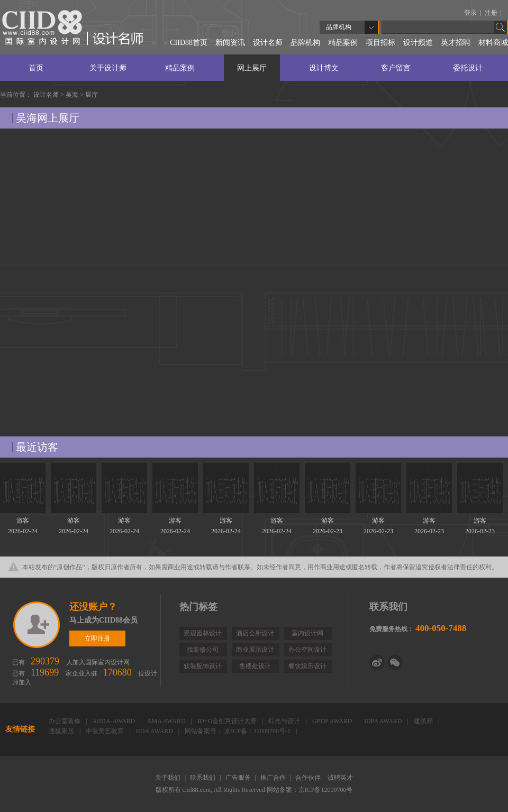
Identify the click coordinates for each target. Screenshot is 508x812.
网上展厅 (252, 68)
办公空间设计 (307, 650)
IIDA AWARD (155, 731)
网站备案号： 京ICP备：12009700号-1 (238, 731)
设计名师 (268, 43)
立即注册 (37, 625)
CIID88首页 (189, 43)
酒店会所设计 (255, 633)
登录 (471, 13)
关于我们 (169, 778)
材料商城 (493, 43)
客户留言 (396, 68)
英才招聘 (456, 43)
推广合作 (274, 778)
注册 (492, 13)
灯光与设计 (285, 721)
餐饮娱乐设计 (307, 666)
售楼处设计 (255, 666)
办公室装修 (65, 721)
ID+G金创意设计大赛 (228, 721)
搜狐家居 (62, 731)
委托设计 (468, 68)
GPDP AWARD (333, 721)
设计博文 (324, 68)
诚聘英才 (340, 778)
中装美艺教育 (106, 731)
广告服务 (239, 778)
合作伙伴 (309, 778)
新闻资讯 (230, 43)
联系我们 (203, 778)
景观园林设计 (203, 633)
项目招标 (380, 43)
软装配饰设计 (203, 666)
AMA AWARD (167, 721)
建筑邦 (424, 721)
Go (501, 27)
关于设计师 (108, 68)
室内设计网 (307, 633)
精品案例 (343, 43)
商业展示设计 (255, 650)
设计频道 (418, 43)
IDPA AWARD (384, 721)
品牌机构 (305, 43)
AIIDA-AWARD (114, 721)
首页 (36, 68)
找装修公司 (203, 650)
